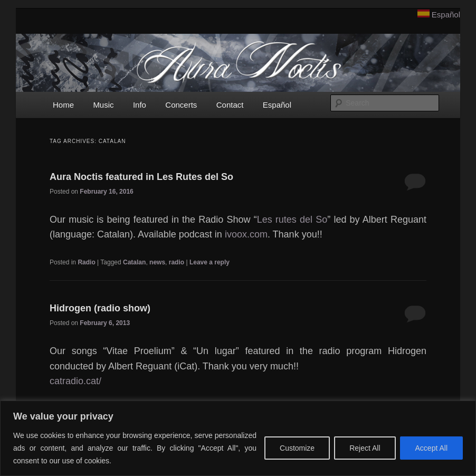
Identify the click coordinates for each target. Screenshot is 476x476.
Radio (86, 262)
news (157, 262)
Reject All (365, 448)
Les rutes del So (292, 220)
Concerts (181, 105)
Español (446, 15)
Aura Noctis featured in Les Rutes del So (141, 177)
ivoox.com (246, 234)
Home (63, 105)
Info (140, 105)
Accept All (431, 448)
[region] (238, 438)
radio (177, 262)
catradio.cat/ (75, 381)
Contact (230, 105)
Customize (297, 448)
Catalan (134, 262)
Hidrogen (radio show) (100, 308)
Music (103, 105)
